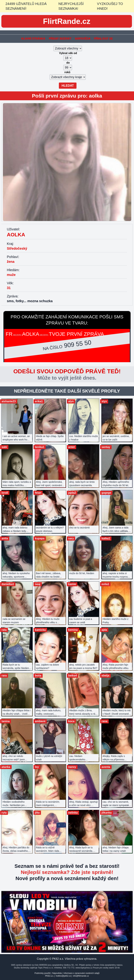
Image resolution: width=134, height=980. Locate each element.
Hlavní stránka (33, 39)
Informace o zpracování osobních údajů (81, 973)
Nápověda (83, 39)
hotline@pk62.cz (63, 976)
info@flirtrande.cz (81, 976)
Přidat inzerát (60, 39)
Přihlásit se (103, 39)
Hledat (68, 86)
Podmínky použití (42, 973)
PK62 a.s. (49, 976)
